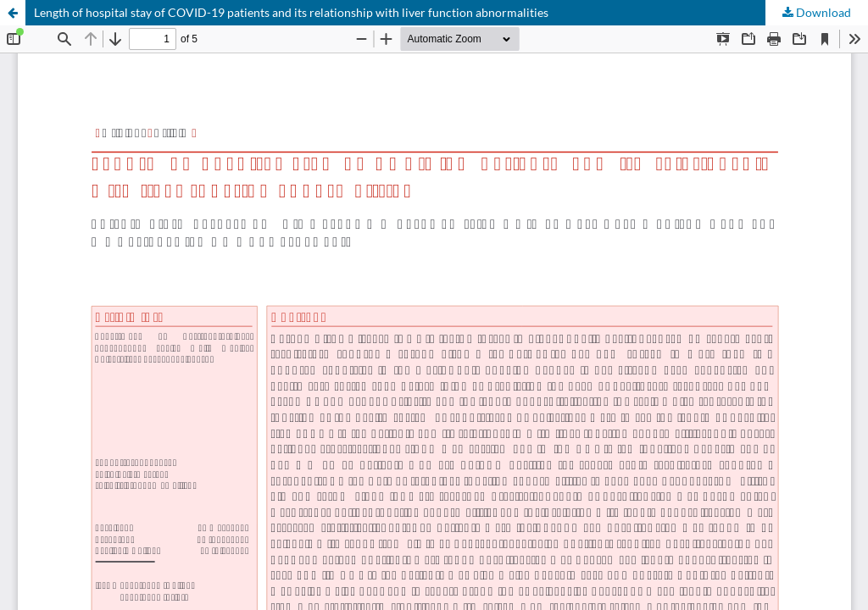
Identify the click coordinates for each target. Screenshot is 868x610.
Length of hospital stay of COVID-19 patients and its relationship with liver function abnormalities (291, 12)
